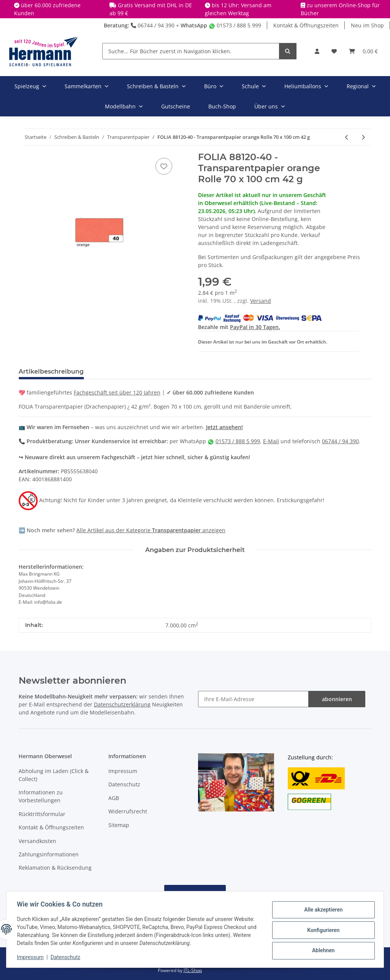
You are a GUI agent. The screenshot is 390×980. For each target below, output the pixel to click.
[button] (317, 51)
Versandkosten (37, 841)
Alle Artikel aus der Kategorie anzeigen (151, 530)
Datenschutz (124, 784)
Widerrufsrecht (128, 811)
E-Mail (271, 441)
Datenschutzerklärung (122, 704)
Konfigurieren (321, 930)
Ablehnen (321, 950)
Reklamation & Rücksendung (55, 868)
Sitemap (119, 825)
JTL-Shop (193, 970)
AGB (114, 798)
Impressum (123, 771)
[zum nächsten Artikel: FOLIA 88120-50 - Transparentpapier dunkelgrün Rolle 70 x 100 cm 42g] (363, 137)
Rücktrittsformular (42, 814)
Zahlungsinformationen (49, 854)
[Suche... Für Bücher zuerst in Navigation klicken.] (191, 51)
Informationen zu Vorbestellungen (41, 796)
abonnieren (337, 699)
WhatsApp (194, 25)
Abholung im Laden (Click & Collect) (54, 775)
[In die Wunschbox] (164, 166)
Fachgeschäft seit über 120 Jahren (117, 392)
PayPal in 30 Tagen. (255, 327)
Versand (261, 301)
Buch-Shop (222, 106)
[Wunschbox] (334, 51)
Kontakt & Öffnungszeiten (306, 25)
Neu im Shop (367, 25)
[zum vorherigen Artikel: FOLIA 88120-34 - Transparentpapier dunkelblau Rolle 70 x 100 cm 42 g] (347, 137)
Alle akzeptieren (321, 910)
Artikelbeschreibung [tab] (51, 371)
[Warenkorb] (363, 51)
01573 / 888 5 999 (235, 25)
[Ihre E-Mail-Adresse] (253, 699)
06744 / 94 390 (153, 25)
